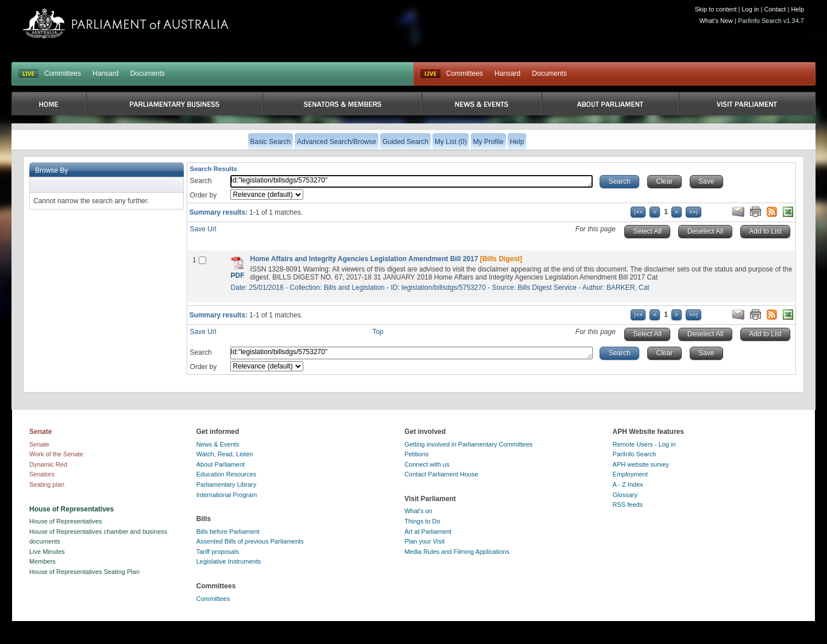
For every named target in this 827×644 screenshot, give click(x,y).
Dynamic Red (48, 464)
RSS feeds (628, 505)
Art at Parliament (428, 532)
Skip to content (716, 9)
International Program (227, 495)
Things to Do (422, 521)
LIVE (28, 74)
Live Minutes (47, 552)
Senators (42, 474)
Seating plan (47, 484)
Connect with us (427, 464)
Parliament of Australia (126, 23)
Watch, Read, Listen (225, 454)
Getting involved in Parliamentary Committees (468, 444)
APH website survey (641, 464)
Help (797, 9)
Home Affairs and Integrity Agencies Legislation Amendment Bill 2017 (364, 259)
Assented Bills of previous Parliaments (250, 541)
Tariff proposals (218, 552)
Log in (751, 9)
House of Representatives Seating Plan (84, 572)
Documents (147, 73)
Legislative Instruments (229, 561)
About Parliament (221, 464)
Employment (630, 474)
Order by (204, 195)
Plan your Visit (424, 541)
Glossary (625, 495)
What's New (716, 21)
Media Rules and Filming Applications (457, 552)
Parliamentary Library (227, 484)
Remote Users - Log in (644, 444)
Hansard (105, 73)
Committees (63, 73)
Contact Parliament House (441, 474)
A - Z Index (628, 484)
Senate (39, 444)
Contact (775, 9)
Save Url (203, 229)
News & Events (218, 444)
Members (42, 561)
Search (201, 181)
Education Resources (227, 474)
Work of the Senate (56, 454)
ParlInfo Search (635, 454)
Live (430, 74)
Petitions (416, 454)
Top (378, 332)
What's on (418, 511)
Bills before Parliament (228, 532)
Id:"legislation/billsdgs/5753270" (412, 181)
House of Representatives (66, 521)
